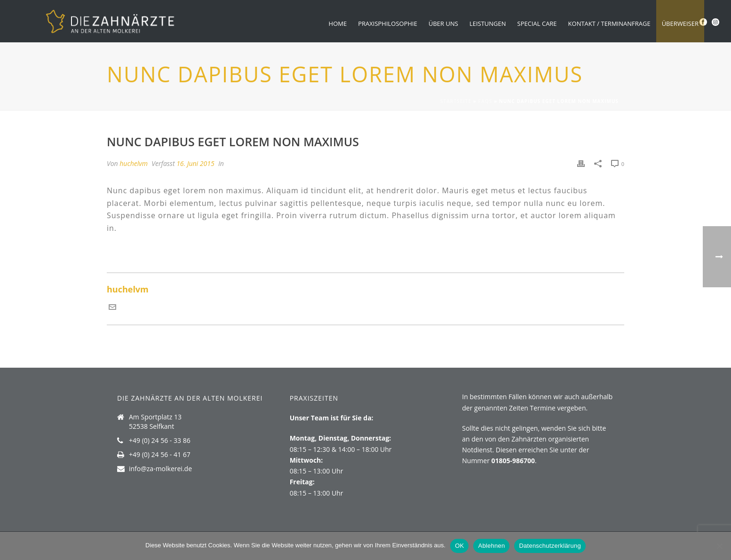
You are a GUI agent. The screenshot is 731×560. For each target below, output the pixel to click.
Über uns (443, 24)
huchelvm (134, 163)
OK (459, 546)
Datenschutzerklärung (550, 546)
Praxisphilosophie (388, 24)
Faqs (485, 101)
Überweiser (680, 24)
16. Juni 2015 (195, 163)
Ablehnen (491, 546)
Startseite (456, 101)
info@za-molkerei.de (160, 469)
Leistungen (488, 24)
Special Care (537, 24)
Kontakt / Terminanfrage (609, 24)
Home (338, 24)
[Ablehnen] (719, 546)
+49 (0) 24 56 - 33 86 (160, 441)
